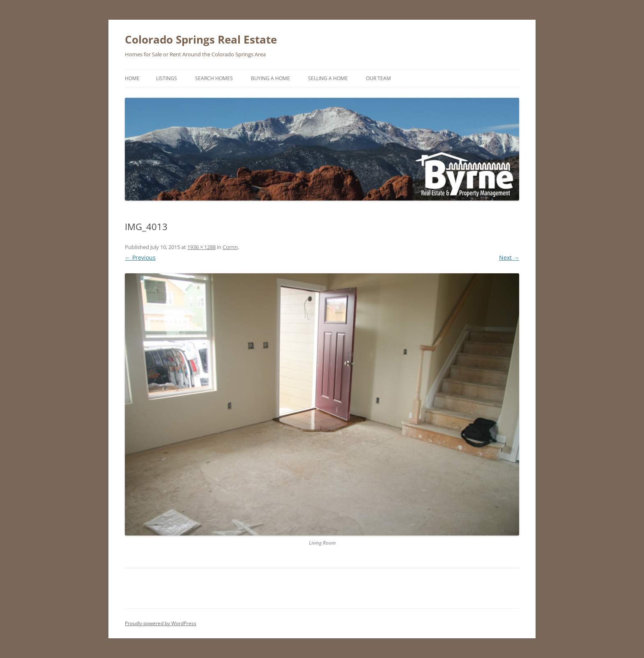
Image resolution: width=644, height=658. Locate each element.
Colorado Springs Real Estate (201, 39)
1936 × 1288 (201, 247)
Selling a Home (328, 78)
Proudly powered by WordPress (161, 623)
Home (132, 78)
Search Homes (214, 78)
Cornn (230, 247)
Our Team (378, 78)
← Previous (140, 257)
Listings (167, 78)
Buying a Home (270, 78)
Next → (509, 257)
